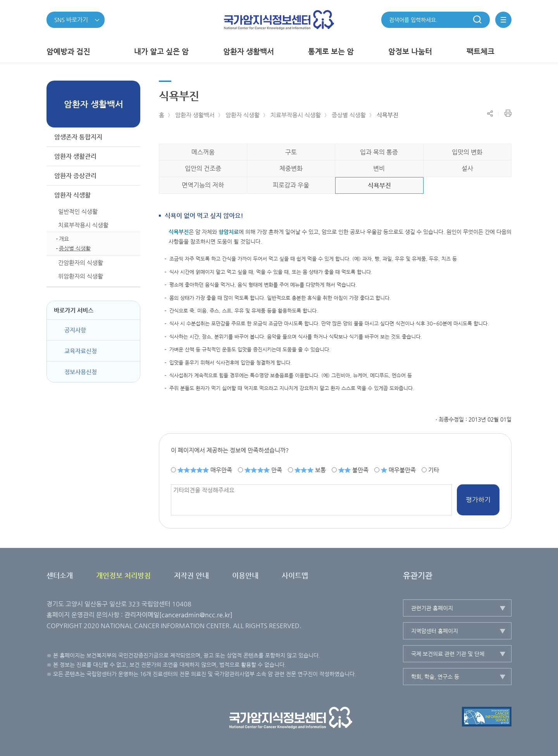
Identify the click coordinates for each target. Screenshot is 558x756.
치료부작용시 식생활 (296, 115)
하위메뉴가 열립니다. (132, 137)
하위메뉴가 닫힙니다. (132, 195)
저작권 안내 (191, 575)
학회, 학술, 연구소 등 (435, 677)
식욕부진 (387, 115)
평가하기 (478, 499)
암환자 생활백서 (195, 115)
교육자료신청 (81, 351)
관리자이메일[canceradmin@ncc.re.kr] (178, 615)
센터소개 (60, 575)
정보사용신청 (81, 372)
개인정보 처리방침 (123, 575)
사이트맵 (295, 575)
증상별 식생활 (349, 115)
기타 (434, 469)
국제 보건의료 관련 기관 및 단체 (448, 654)
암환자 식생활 (243, 115)
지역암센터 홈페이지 (435, 631)
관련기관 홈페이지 (432, 608)
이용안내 (245, 575)
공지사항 (75, 330)
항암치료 (229, 232)
